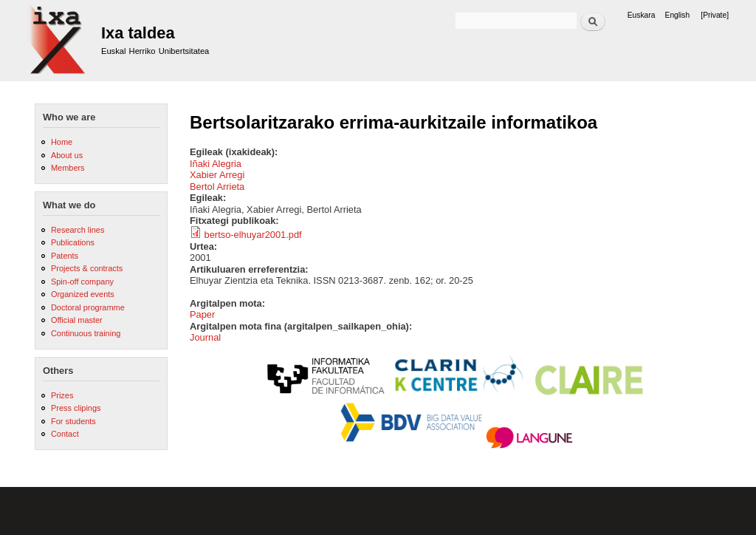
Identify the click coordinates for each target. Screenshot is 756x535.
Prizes (62, 395)
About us (67, 155)
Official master (77, 320)
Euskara (642, 15)
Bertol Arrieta (217, 187)
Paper (202, 314)
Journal (205, 337)
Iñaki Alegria (216, 164)
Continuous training (86, 333)
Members (68, 168)
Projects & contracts (87, 268)
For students (73, 421)
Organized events (83, 294)
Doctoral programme (88, 307)
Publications (73, 242)
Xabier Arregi (217, 175)
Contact (65, 434)
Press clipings (76, 408)
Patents (65, 256)
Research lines (78, 230)
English (678, 15)
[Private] (715, 15)
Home (62, 142)
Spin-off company (82, 282)
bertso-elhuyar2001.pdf (253, 235)
